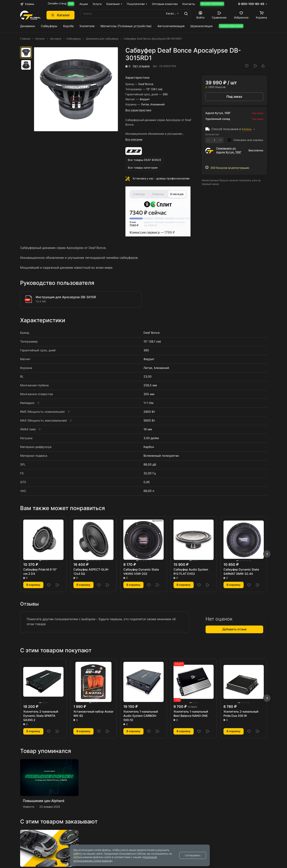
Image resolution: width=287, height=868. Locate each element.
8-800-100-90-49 (251, 4)
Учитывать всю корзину (245, 140)
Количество (212, 134)
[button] (267, 554)
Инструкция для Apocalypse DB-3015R (66, 297)
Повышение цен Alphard (44, 801)
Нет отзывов (141, 66)
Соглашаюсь (193, 855)
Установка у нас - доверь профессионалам (161, 179)
